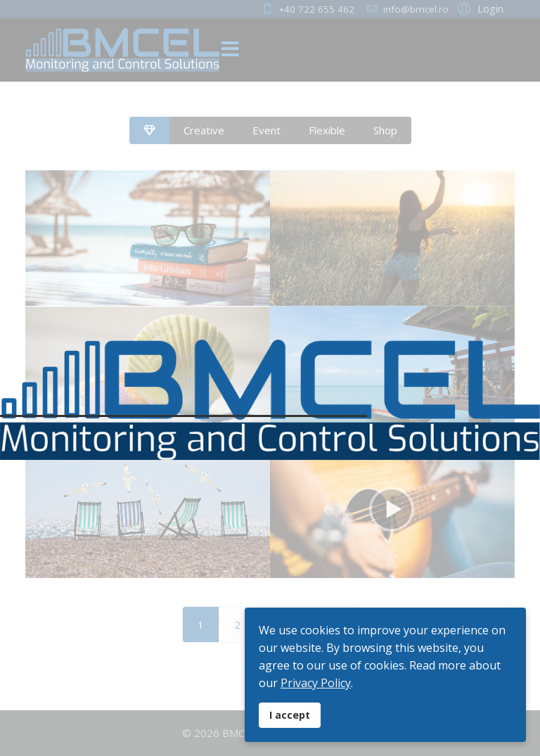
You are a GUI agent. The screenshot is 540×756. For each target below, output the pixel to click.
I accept (290, 715)
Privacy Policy (316, 683)
